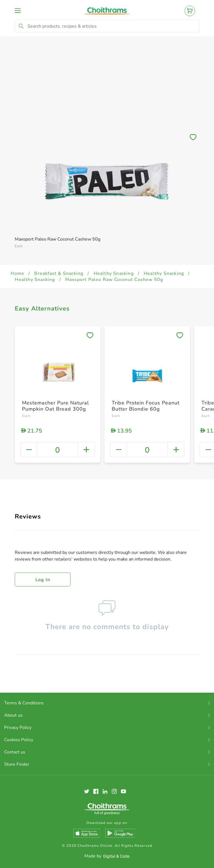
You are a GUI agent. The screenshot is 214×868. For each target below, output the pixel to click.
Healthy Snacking (114, 273)
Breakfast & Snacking (59, 273)
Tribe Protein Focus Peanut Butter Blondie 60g (146, 406)
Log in (43, 580)
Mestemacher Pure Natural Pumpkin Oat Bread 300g (55, 406)
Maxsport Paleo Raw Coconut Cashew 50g (114, 280)
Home (17, 273)
